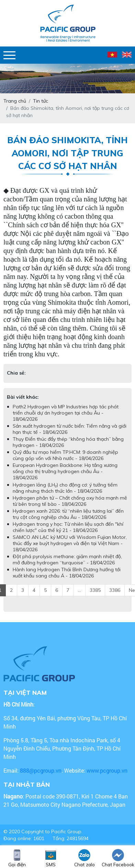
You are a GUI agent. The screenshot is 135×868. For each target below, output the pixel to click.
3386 (115, 590)
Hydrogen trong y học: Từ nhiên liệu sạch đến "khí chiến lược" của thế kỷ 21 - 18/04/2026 (68, 527)
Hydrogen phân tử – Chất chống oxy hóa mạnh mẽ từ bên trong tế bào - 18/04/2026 (70, 501)
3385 (95, 590)
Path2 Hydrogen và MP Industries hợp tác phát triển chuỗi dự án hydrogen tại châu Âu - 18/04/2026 (66, 413)
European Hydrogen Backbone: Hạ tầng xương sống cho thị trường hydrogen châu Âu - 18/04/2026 (65, 471)
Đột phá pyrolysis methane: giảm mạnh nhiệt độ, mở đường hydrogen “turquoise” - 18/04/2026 (67, 560)
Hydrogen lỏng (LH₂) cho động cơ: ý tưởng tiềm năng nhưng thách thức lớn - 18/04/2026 (65, 488)
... (80, 590)
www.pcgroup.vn (108, 770)
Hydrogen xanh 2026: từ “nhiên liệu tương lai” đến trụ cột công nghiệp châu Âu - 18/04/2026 (68, 514)
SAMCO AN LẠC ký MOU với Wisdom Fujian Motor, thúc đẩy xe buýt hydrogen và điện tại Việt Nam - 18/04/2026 (70, 543)
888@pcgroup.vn (41, 770)
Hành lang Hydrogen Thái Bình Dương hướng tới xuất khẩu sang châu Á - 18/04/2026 (67, 573)
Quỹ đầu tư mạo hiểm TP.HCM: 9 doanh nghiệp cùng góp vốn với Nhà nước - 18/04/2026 (65, 455)
